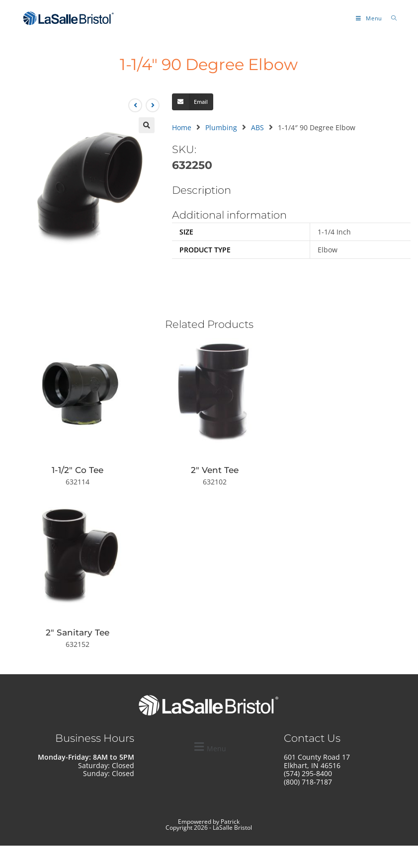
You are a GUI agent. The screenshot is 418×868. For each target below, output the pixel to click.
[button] (147, 125)
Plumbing (221, 127)
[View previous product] (135, 105)
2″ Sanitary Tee (78, 632)
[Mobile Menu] (370, 18)
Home (182, 127)
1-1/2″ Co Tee (78, 470)
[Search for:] (390, 18)
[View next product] (153, 105)
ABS (257, 127)
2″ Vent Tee (215, 470)
